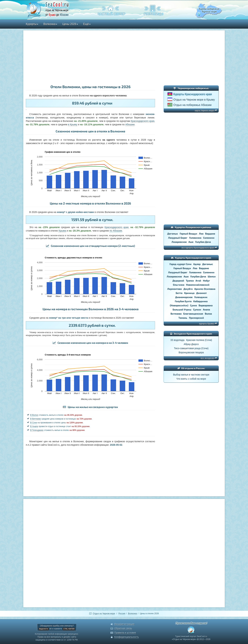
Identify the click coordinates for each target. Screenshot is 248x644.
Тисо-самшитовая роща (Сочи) (191, 348)
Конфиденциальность (127, 637)
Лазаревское (179, 242)
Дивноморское (184, 297)
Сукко (193, 305)
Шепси (212, 276)
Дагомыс (173, 234)
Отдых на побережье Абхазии (192, 105)
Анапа (206, 309)
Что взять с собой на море (191, 379)
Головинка (195, 238)
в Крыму (73, 124)
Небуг (206, 281)
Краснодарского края (143, 121)
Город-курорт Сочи (180, 264)
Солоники (209, 238)
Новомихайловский (198, 285)
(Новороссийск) (179, 305)
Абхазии (130, 124)
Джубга (188, 289)
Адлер (197, 264)
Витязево (176, 314)
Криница (189, 293)
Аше (191, 242)
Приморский (196, 318)
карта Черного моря (204, 110)
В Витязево (36, 419)
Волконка (50, 24)
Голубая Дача (203, 242)
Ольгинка (179, 285)
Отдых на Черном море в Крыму (194, 100)
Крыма (62, 231)
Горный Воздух (188, 234)
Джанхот (201, 293)
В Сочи (34, 423)
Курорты (32, 24)
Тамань (183, 318)
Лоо (201, 234)
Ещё (87, 24)
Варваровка (206, 305)
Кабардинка (200, 301)
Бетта (179, 293)
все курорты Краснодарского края (198, 248)
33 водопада (177, 340)
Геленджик (201, 297)
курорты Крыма (206, 323)
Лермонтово (174, 289)
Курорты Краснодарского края (193, 94)
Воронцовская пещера (191, 352)
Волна (208, 314)
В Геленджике (37, 430)
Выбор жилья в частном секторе (191, 375)
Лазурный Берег (178, 238)
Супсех (197, 309)
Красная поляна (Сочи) (199, 340)
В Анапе (34, 426)
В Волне (34, 415)
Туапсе (190, 281)
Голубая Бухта (183, 301)
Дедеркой (178, 281)
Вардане (210, 234)
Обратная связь (123, 628)
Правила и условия (125, 633)
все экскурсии (207, 358)
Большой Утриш (182, 309)
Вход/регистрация (124, 624)
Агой (198, 281)
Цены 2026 (70, 24)
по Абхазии (116, 231)
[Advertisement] (124, 58)
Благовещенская (193, 314)
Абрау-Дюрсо (191, 344)
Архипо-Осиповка (205, 289)
